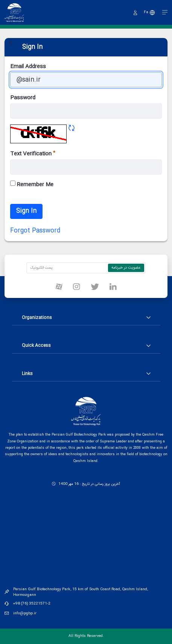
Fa (146, 12)
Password (23, 98)
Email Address (28, 67)
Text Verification (33, 154)
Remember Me (32, 185)
